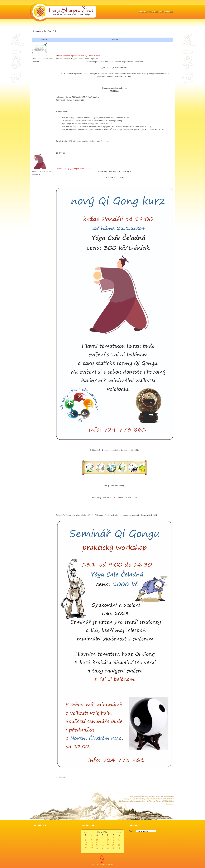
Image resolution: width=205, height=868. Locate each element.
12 (108, 840)
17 (97, 843)
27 (113, 845)
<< (86, 832)
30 (92, 848)
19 (108, 843)
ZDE (114, 497)
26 (108, 845)
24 (97, 845)
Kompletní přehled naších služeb (156, 12)
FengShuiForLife (106, 865)
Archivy (132, 831)
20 (113, 843)
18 (102, 843)
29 (86, 848)
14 (119, 840)
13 (113, 840)
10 (97, 840)
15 (86, 843)
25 (102, 845)
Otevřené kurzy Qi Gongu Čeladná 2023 (73, 169)
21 (119, 843)
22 (86, 845)
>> (119, 832)
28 (119, 845)
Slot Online (37, 783)
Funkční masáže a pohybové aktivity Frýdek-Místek (78, 56)
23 (92, 845)
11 (102, 840)
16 (92, 843)
